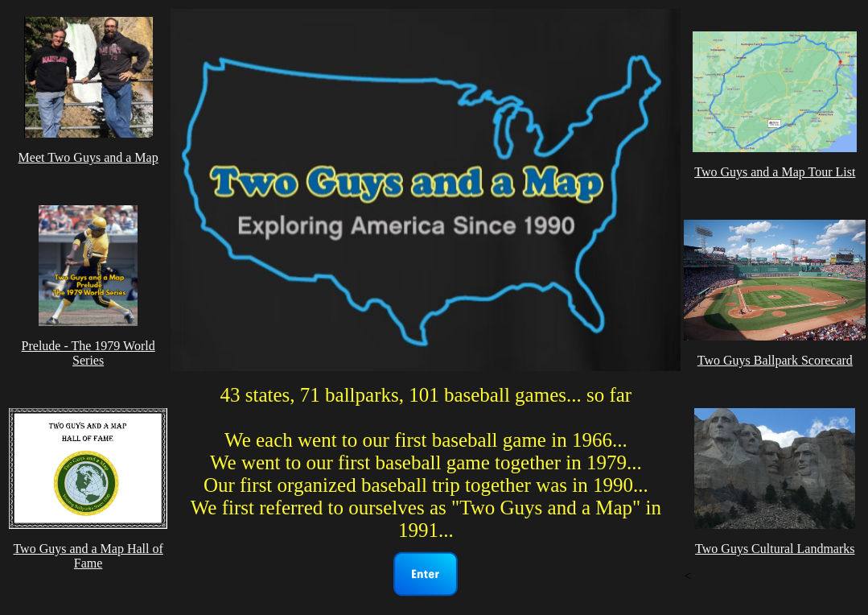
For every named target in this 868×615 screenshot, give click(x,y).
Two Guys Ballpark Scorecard (775, 360)
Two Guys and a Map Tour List (775, 172)
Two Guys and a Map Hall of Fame (88, 556)
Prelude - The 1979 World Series (88, 353)
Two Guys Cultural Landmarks (775, 549)
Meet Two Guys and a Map (88, 157)
